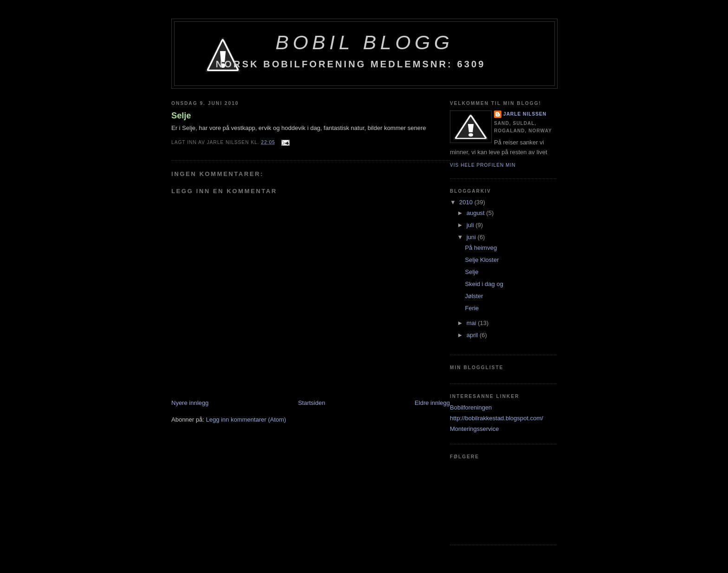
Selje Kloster (482, 260)
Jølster (474, 296)
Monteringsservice (474, 429)
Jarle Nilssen (525, 114)
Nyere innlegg (190, 403)
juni (472, 237)
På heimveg (481, 248)
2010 (467, 202)
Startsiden (312, 403)
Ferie (472, 308)
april (473, 335)
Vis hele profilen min (483, 165)
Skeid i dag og (484, 284)
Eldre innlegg (432, 403)
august (477, 213)
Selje (181, 116)
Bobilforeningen (471, 407)
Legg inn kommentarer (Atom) (246, 420)
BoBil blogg (364, 42)
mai (472, 323)
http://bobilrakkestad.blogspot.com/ (497, 418)
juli (471, 225)
